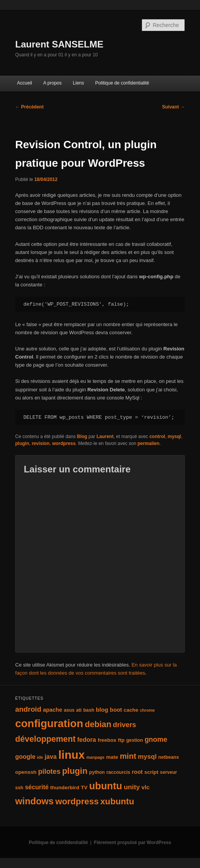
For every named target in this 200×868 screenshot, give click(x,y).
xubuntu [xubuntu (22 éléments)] (117, 801)
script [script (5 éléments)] (151, 772)
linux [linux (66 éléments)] (72, 755)
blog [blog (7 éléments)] (102, 710)
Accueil (25, 83)
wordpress (64, 443)
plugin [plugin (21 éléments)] (75, 771)
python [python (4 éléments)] (97, 772)
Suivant (174, 107)
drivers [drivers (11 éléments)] (125, 725)
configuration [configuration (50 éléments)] (49, 723)
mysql (175, 437)
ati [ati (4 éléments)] (79, 710)
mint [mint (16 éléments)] (128, 756)
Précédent (29, 107)
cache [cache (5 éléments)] (131, 710)
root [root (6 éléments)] (137, 772)
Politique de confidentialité (122, 83)
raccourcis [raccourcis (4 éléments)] (118, 772)
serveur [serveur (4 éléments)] (169, 772)
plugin (22, 443)
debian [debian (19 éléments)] (98, 724)
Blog (82, 437)
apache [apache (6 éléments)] (53, 710)
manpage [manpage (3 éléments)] (95, 757)
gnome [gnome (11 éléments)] (156, 739)
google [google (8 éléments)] (25, 757)
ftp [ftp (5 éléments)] (121, 740)
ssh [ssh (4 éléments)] (19, 788)
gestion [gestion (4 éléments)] (134, 740)
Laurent (105, 437)
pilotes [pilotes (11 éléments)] (49, 772)
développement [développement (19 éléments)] (45, 739)
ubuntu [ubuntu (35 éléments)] (105, 786)
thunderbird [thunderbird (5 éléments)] (65, 788)
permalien (148, 443)
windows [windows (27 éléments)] (34, 801)
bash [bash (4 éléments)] (89, 710)
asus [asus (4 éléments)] (69, 710)
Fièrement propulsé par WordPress (133, 843)
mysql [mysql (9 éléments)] (147, 757)
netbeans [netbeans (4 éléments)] (168, 757)
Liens (78, 83)
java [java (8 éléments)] (50, 757)
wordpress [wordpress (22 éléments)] (77, 801)
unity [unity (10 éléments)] (132, 787)
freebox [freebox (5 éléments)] (107, 740)
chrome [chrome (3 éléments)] (148, 710)
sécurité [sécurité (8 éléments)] (37, 787)
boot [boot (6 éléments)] (116, 710)
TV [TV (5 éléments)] (84, 788)
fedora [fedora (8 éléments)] (86, 740)
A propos (52, 83)
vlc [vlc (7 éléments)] (146, 787)
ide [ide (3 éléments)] (40, 757)
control (157, 437)
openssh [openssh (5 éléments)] (26, 772)
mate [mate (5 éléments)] (112, 757)
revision (41, 443)
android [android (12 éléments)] (28, 709)
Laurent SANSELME (59, 44)
